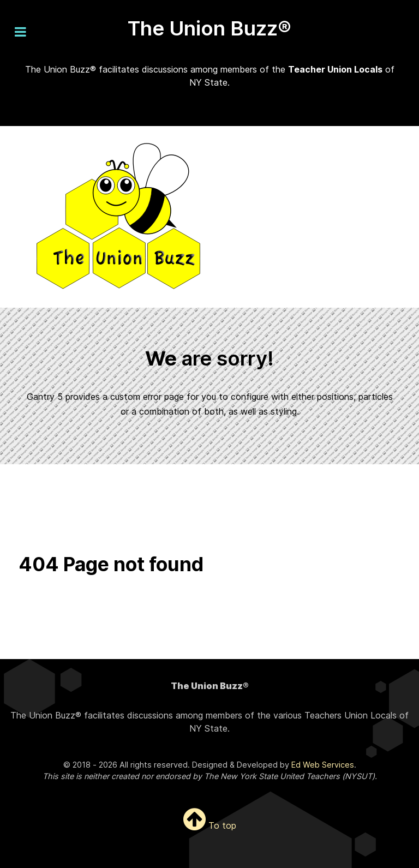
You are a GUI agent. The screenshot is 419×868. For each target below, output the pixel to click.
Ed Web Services (323, 765)
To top (210, 825)
